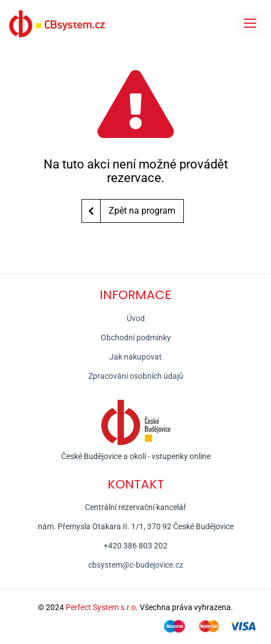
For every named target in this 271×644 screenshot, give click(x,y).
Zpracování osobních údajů (136, 376)
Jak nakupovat (135, 357)
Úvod (136, 318)
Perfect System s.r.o (101, 607)
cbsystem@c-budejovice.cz (136, 565)
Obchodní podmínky (136, 338)
